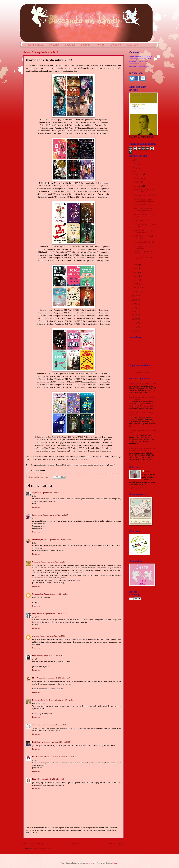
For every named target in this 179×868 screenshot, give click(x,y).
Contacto (116, 45)
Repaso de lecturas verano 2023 (145, 195)
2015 (134, 323)
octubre (137, 182)
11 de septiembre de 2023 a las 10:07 (54, 725)
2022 (134, 296)
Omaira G (36, 562)
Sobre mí (86, 45)
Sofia (34, 656)
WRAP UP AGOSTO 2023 (143, 205)
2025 (134, 164)
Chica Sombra (38, 594)
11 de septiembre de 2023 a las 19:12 (51, 779)
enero (136, 291)
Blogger (115, 863)
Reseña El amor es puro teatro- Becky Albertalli (145, 190)
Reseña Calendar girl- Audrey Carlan (143, 384)
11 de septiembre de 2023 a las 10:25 (57, 742)
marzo (137, 284)
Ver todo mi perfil (136, 488)
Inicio (76, 843)
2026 (134, 160)
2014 (134, 327)
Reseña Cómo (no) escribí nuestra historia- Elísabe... (144, 200)
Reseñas (54, 45)
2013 (134, 330)
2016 (134, 319)
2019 (134, 308)
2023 (134, 171)
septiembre (138, 186)
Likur (35, 779)
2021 (134, 300)
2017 (134, 315)
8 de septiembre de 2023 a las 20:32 (58, 540)
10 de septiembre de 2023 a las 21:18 (56, 678)
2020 (134, 304)
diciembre (138, 175)
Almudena (36, 725)
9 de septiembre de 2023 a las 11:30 (54, 614)
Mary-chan (36, 614)
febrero (137, 287)
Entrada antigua (116, 843)
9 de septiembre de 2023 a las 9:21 (56, 594)
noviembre (138, 178)
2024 (134, 168)
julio (136, 268)
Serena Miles (37, 515)
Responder (36, 507)
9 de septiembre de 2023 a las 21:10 (49, 656)
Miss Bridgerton (38, 540)
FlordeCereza (37, 678)
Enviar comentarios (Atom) (43, 849)
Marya (147, 471)
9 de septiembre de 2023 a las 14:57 (52, 636)
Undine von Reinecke (40, 700)
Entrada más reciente (33, 843)
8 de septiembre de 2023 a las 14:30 (51, 493)
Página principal (35, 45)
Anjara (35, 493)
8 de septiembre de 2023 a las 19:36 (56, 515)
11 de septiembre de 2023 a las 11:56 (64, 757)
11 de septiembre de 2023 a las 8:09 (62, 700)
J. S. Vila (36, 636)
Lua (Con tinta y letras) (41, 757)
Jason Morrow (91, 863)
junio (136, 272)
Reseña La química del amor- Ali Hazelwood (144, 253)
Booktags (70, 45)
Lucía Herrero (38, 742)
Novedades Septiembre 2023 (144, 242)
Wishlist (101, 45)
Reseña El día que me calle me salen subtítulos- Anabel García (142, 450)
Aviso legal (132, 45)
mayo (136, 276)
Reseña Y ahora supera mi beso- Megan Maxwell (143, 210)
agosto (137, 265)
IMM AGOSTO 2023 (141, 220)
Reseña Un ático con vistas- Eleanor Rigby (144, 231)
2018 (134, 311)
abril (136, 280)
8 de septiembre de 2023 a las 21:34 (53, 562)
